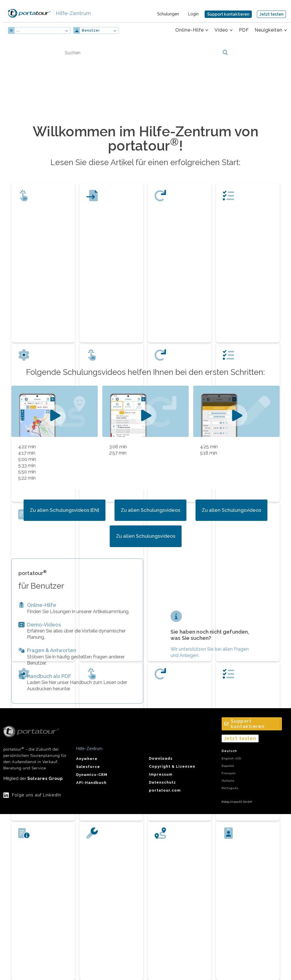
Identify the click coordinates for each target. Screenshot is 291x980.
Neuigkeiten (269, 30)
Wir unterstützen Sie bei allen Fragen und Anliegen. (210, 652)
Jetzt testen (271, 14)
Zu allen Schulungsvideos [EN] (65, 510)
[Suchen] (145, 53)
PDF (244, 30)
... (18, 30)
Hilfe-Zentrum (72, 13)
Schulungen (168, 14)
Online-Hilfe (190, 30)
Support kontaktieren (228, 14)
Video (221, 30)
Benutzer (91, 30)
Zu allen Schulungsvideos (150, 510)
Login (193, 14)
